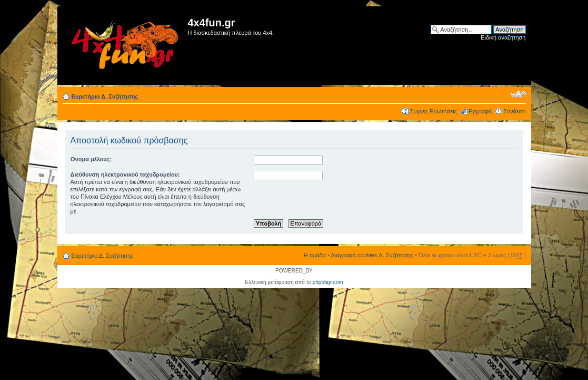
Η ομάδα (315, 255)
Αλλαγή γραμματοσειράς (518, 94)
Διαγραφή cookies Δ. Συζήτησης (372, 255)
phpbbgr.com (328, 282)
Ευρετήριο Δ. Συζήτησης (105, 96)
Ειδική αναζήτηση (503, 37)
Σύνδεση (514, 111)
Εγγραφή (480, 111)
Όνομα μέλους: (91, 159)
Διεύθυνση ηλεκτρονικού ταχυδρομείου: (125, 174)
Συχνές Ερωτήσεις (433, 111)
